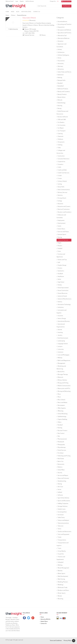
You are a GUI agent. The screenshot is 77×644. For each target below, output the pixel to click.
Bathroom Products (62, 89)
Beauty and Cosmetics (63, 92)
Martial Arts (61, 372)
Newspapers (61, 405)
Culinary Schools (62, 181)
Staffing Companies (62, 504)
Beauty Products (62, 94)
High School (60, 282)
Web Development (62, 576)
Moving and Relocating (64, 391)
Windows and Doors (63, 590)
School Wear (61, 470)
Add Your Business (30, 1)
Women (59, 596)
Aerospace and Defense (64, 30)
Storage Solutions (62, 506)
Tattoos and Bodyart (63, 520)
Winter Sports (61, 593)
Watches (60, 571)
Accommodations (62, 22)
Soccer (59, 490)
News (13, 12)
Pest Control (60, 433)
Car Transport (61, 131)
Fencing (59, 237)
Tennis (59, 529)
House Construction (62, 291)
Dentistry (60, 195)
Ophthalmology (61, 417)
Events (59, 226)
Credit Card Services (63, 173)
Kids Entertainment (62, 338)
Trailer (59, 537)
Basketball (60, 86)
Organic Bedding (62, 419)
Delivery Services (62, 192)
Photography (61, 445)
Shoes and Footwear (63, 478)
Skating (59, 484)
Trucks (59, 548)
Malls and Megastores (63, 361)
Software (60, 495)
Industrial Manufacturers (64, 299)
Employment (60, 220)
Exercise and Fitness (63, 232)
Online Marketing (62, 414)
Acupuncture (61, 27)
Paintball (60, 425)
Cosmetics (60, 164)
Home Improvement (63, 288)
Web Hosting (61, 579)
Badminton (60, 75)
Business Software (62, 117)
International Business (63, 321)
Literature (60, 352)
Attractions (60, 69)
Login (17, 1)
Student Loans (61, 509)
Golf (58, 262)
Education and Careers (63, 207)
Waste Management (63, 568)
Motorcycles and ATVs (63, 389)
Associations (61, 61)
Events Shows (61, 229)
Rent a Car (60, 461)
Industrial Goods (62, 296)
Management (61, 363)
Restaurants (60, 464)
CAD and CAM (61, 120)
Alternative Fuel (62, 36)
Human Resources (62, 293)
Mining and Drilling (62, 383)
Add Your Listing (26, 12)
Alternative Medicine (63, 38)
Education (60, 204)
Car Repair (60, 128)
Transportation (61, 540)
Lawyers (60, 347)
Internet (59, 330)
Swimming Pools (62, 512)
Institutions (60, 307)
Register (22, 1)
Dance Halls (60, 187)
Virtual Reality (61, 551)
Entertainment (61, 223)
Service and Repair (62, 475)
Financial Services (63, 240)
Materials (60, 377)
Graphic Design (61, 265)
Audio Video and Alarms (64, 72)
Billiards (59, 100)
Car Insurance (61, 125)
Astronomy (60, 64)
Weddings (60, 585)
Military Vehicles (62, 380)
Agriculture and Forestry (64, 33)
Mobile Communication (63, 386)
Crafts (59, 167)
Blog (18, 12)
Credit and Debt (62, 170)
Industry (59, 302)
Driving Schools (61, 198)
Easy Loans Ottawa (29, 18)
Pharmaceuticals (62, 439)
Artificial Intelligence (63, 55)
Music (59, 394)
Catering (60, 134)
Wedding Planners (62, 582)
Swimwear (60, 515)
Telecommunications (63, 523)
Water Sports (61, 574)
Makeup (59, 358)
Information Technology (64, 305)
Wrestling (60, 599)
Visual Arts (60, 554)
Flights (59, 243)
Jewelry (59, 335)
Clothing (59, 145)
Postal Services (61, 450)
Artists (59, 58)
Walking (59, 565)
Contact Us (37, 12)
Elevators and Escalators (64, 212)
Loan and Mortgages (63, 355)
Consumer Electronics (63, 159)
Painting (59, 428)
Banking (59, 78)
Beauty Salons (61, 97)
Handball (60, 274)
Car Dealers (60, 122)
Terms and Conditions (56, 641)
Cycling (59, 184)
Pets (58, 436)
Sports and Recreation (63, 501)
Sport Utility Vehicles (63, 498)
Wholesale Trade (62, 588)
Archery (59, 50)
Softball (59, 492)
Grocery (59, 268)
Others (59, 422)
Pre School (60, 453)
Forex (59, 251)
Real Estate (60, 459)
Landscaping (61, 341)
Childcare (60, 139)
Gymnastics (60, 271)
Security (59, 473)
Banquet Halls (61, 80)
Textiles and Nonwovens (64, 532)
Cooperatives (61, 162)
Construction (61, 156)
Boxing (59, 108)
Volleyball (60, 562)
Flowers (59, 246)
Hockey (59, 285)
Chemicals (60, 136)
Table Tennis (61, 518)
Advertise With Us (45, 619)
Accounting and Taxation (64, 24)
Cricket (59, 176)
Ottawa (13, 15)
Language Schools (62, 344)
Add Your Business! (66, 1)
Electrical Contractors (63, 209)
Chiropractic (61, 142)
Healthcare (60, 277)
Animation (60, 41)
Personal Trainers (62, 431)
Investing (60, 332)
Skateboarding (61, 481)
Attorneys (60, 66)
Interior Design (61, 319)
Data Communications (63, 190)
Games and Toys (62, 260)
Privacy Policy (68, 641)
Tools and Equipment (63, 534)
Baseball (60, 83)
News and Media (62, 403)
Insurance (60, 316)
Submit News (44, 621)
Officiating (60, 411)
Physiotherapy (61, 447)
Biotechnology (61, 103)
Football (59, 249)
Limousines (60, 349)
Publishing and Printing (63, 456)
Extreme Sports (61, 235)
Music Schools (61, 400)
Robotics (59, 467)
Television (60, 526)
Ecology (59, 201)
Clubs (59, 148)
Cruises (59, 178)
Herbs (59, 279)
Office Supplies (61, 408)
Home (7, 12)
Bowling (59, 106)
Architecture (60, 52)
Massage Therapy (62, 374)
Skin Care (60, 487)
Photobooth (60, 442)
